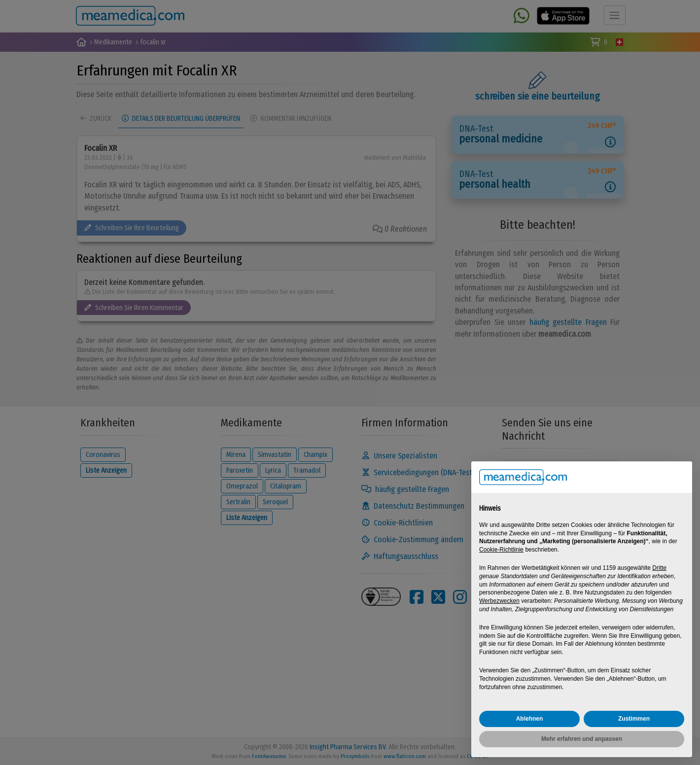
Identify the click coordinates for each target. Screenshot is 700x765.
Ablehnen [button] (530, 719)
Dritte (659, 568)
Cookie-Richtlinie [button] (501, 550)
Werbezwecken (499, 601)
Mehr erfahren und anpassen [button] (582, 739)
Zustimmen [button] (634, 719)
